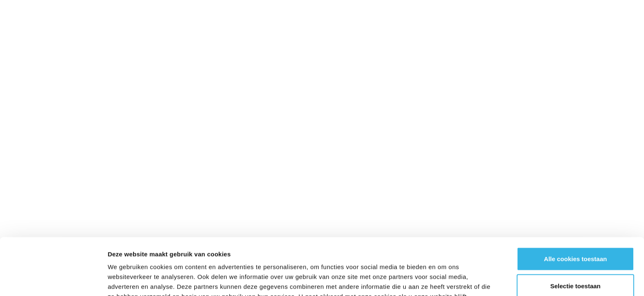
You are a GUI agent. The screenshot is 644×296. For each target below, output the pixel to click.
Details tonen (444, 280)
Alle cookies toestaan (575, 205)
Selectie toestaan (576, 232)
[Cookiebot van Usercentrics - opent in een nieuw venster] (53, 280)
